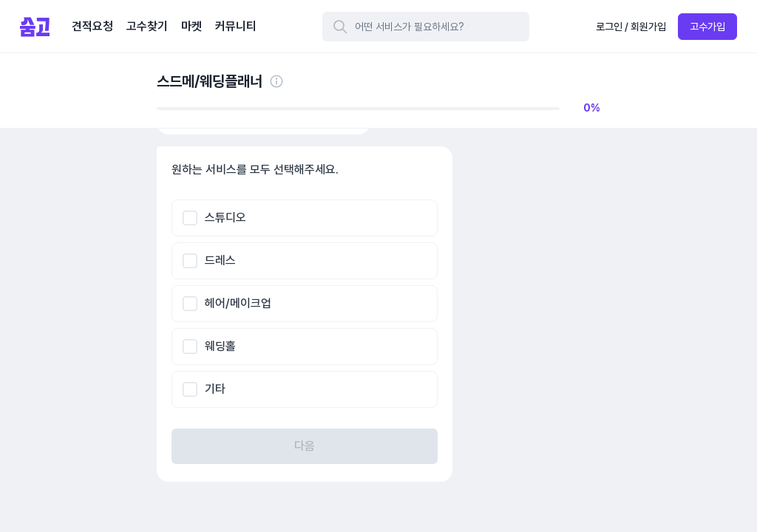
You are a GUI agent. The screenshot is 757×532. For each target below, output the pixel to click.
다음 (305, 446)
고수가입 (707, 27)
